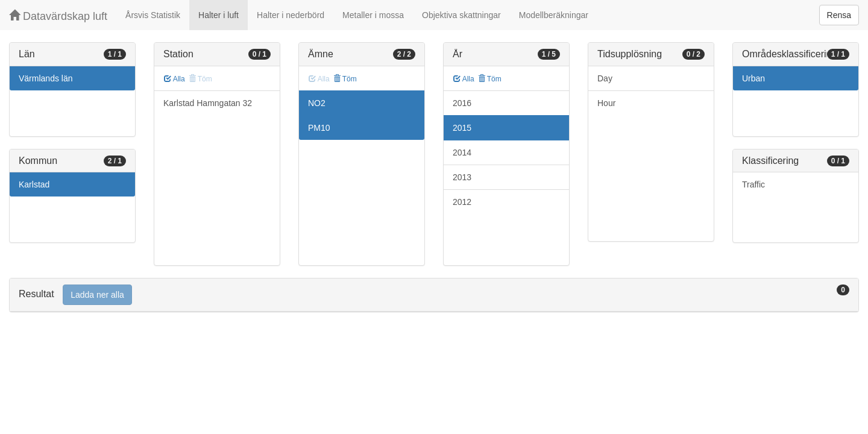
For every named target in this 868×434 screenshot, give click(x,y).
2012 (462, 202)
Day (605, 78)
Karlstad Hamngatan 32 (208, 103)
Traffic (753, 184)
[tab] (434, 295)
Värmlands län (46, 78)
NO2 (317, 103)
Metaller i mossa (373, 15)
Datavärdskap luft (58, 16)
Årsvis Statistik (153, 15)
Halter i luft (219, 15)
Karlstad (34, 184)
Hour (606, 103)
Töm (345, 79)
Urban (753, 78)
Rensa (839, 15)
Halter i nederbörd (291, 15)
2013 (462, 177)
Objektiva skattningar (461, 15)
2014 (462, 153)
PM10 (319, 128)
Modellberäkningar (554, 15)
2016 (462, 103)
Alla (175, 79)
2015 (462, 128)
